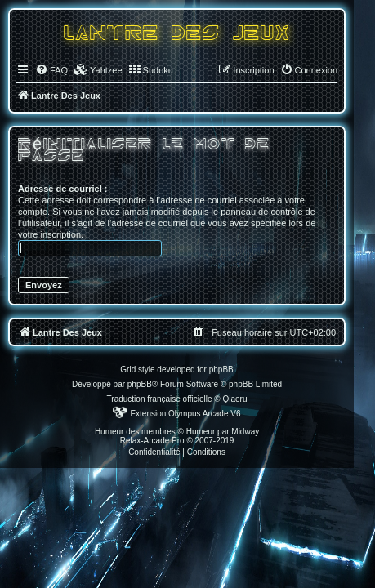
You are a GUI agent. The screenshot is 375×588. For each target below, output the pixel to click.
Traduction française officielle (160, 399)
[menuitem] (51, 70)
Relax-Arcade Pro (152, 441)
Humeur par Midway (223, 432)
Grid (128, 370)
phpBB (140, 384)
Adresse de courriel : (62, 189)
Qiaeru (234, 399)
